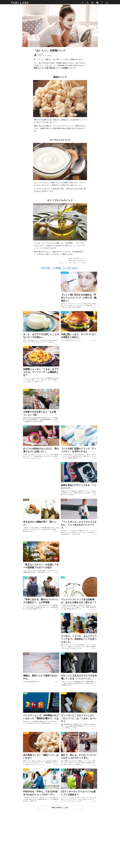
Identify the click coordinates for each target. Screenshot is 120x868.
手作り (70, 263)
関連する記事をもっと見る (60, 808)
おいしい (62, 263)
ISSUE (25, 543)
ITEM (25, 427)
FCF (86, 261)
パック (78, 263)
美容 (74, 263)
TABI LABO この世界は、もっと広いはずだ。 (60, 269)
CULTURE (26, 501)
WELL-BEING (65, 273)
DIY (66, 263)
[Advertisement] (60, 843)
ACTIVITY (26, 313)
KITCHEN (84, 263)
